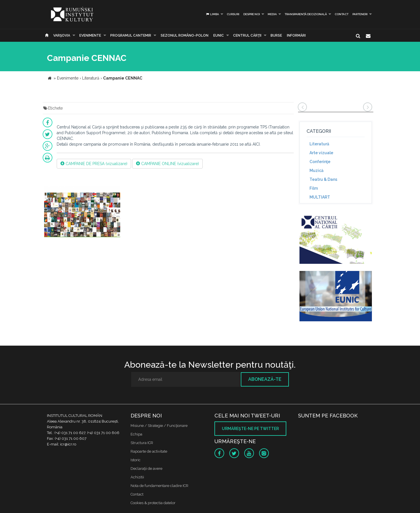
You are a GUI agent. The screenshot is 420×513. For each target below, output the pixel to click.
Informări (296, 35)
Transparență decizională (306, 14)
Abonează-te (265, 379)
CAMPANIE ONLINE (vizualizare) (167, 164)
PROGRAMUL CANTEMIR (131, 35)
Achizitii (137, 477)
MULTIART (320, 197)
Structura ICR (142, 443)
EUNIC (219, 35)
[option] (82, 213)
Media (272, 14)
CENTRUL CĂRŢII (247, 35)
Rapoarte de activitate (149, 451)
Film (314, 188)
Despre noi (252, 14)
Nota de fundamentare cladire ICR (159, 486)
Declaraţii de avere (146, 469)
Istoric (136, 460)
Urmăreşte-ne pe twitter (250, 429)
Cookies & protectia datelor (153, 503)
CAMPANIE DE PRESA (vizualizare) (94, 164)
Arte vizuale (321, 153)
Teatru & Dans (323, 179)
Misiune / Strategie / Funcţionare (159, 426)
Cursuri (233, 14)
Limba (212, 14)
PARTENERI (360, 14)
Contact (342, 14)
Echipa (136, 434)
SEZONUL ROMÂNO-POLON (185, 35)
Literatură (319, 144)
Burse (276, 35)
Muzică (317, 171)
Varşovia (62, 35)
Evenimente (90, 35)
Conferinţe (320, 162)
